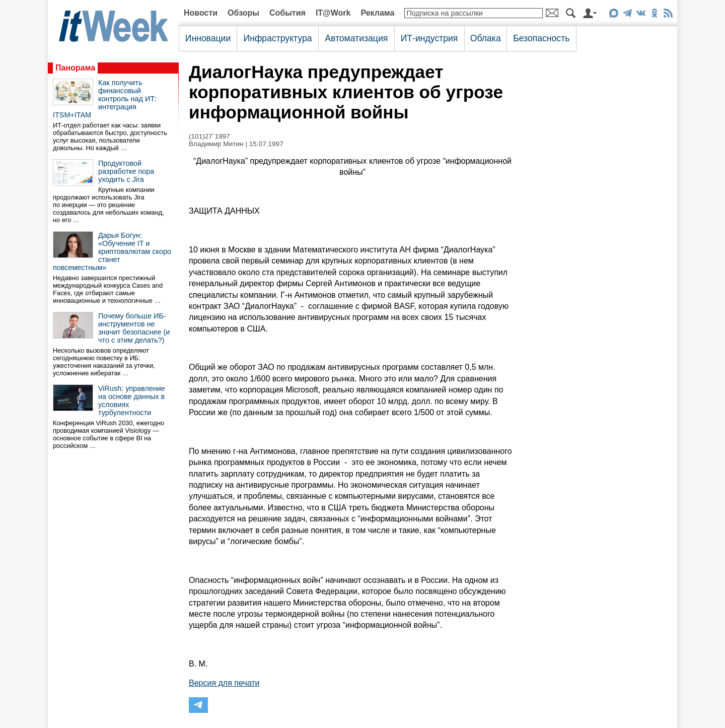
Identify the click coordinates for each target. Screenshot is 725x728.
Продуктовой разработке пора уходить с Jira (126, 171)
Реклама (377, 13)
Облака (486, 38)
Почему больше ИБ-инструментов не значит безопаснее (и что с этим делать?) (134, 328)
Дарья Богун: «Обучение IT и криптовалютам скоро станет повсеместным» (112, 251)
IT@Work (333, 13)
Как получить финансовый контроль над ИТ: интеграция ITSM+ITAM (105, 99)
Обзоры (243, 13)
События (287, 13)
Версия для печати (224, 683)
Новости (201, 13)
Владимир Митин (216, 144)
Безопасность (541, 38)
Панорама (75, 68)
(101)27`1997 (209, 136)
